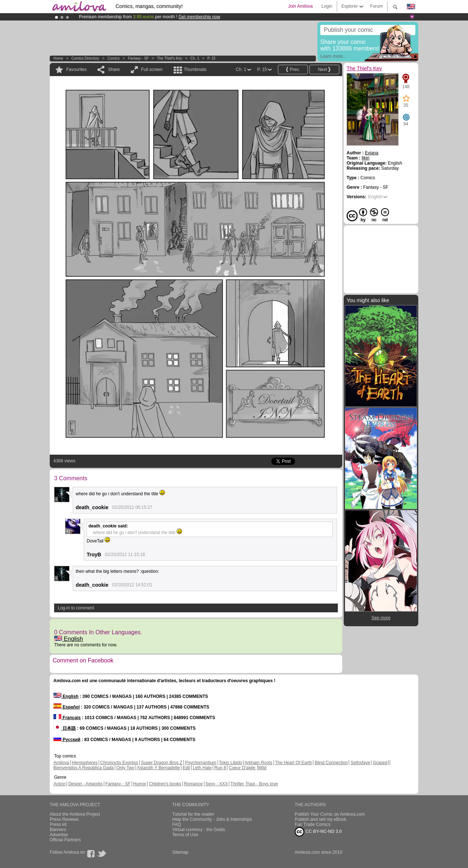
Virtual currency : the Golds (199, 830)
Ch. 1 (195, 58)
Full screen (152, 69)
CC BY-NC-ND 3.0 (318, 832)
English (69, 639)
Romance (193, 784)
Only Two (125, 768)
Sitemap (180, 852)
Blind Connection (331, 763)
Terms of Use (185, 835)
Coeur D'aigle (243, 768)
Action (59, 784)
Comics (114, 58)
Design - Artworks (86, 784)
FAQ (177, 824)
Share (114, 69)
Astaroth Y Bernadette (159, 768)
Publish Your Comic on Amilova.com (330, 814)
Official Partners (65, 840)
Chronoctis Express (119, 763)
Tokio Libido (231, 763)
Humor (140, 784)
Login (327, 6)
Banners (58, 830)
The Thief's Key (169, 58)
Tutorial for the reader (193, 814)
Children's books (165, 784)
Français (67, 718)
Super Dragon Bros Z (161, 763)
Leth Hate (202, 768)
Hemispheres (85, 763)
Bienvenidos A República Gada (84, 768)
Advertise (59, 835)
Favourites (76, 69)
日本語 (65, 728)
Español (67, 707)
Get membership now (199, 17)
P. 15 (211, 58)
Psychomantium (201, 763)
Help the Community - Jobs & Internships (212, 819)
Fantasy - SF (138, 58)
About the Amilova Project (75, 814)
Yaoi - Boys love (262, 784)
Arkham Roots (258, 763)
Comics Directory (85, 58)
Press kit (58, 824)
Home (58, 58)
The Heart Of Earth (293, 763)
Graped (380, 763)
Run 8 (220, 768)
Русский (67, 740)
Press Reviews (64, 819)
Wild (262, 768)
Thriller (238, 784)
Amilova (61, 763)
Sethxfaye (360, 763)
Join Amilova (300, 6)
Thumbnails (195, 69)
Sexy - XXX (217, 784)
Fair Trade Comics (313, 824)
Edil (186, 768)
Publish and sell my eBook (320, 819)
